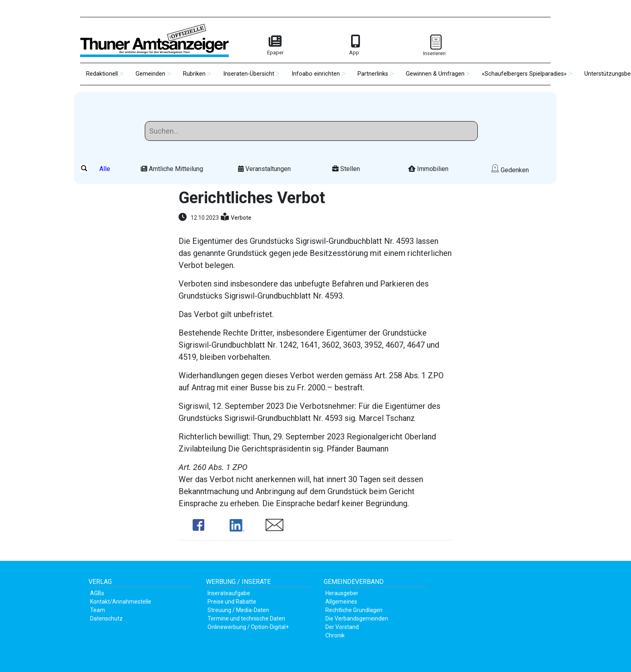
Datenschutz (106, 618)
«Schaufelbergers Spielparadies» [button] (524, 74)
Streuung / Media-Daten (238, 610)
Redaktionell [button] (102, 74)
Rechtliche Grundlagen (354, 610)
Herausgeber (342, 593)
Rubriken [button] (194, 74)
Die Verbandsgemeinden (357, 618)
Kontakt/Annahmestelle (121, 602)
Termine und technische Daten (246, 618)
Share (198, 525)
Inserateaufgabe (229, 593)
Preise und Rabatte (232, 602)
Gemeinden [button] (150, 74)
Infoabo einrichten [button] (316, 74)
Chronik (335, 635)
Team (98, 610)
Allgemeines (341, 602)
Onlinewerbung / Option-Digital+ (248, 627)
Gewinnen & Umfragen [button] (435, 74)
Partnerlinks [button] (373, 74)
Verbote (241, 218)
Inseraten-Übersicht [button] (249, 74)
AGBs (97, 593)
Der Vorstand (342, 627)
